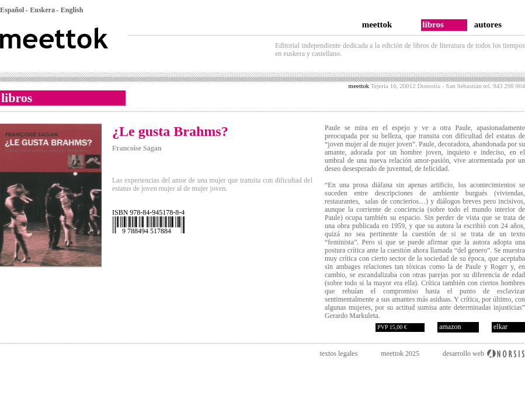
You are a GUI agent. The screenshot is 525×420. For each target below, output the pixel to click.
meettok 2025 (400, 353)
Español (12, 10)
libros (433, 24)
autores (488, 24)
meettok (377, 24)
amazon (450, 327)
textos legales (338, 353)
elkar (500, 327)
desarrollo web (463, 353)
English (72, 10)
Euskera (42, 10)
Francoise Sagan (137, 148)
